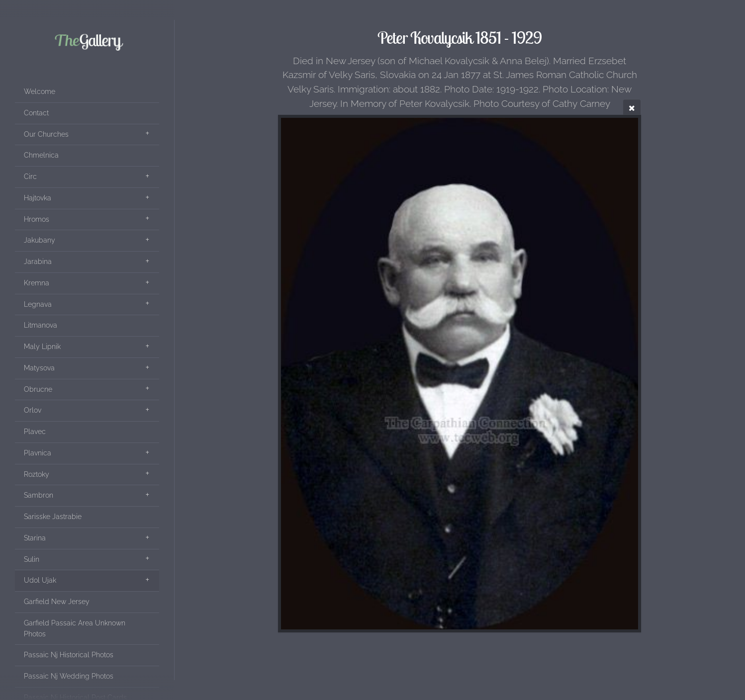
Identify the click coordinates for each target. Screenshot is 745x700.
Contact (36, 113)
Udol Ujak (40, 580)
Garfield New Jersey (57, 602)
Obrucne (38, 389)
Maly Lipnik (42, 347)
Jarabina (38, 262)
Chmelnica (41, 155)
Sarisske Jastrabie (53, 517)
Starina (35, 538)
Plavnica (38, 453)
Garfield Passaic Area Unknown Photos (75, 628)
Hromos (37, 219)
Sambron (39, 495)
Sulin (32, 559)
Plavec (35, 432)
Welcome (40, 91)
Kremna (37, 283)
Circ (30, 176)
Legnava (38, 304)
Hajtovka (38, 198)
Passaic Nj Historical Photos (69, 655)
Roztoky (37, 474)
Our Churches (46, 134)
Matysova (39, 368)
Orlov (33, 410)
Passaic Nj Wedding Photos (69, 676)
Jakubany (40, 240)
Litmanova (41, 325)
